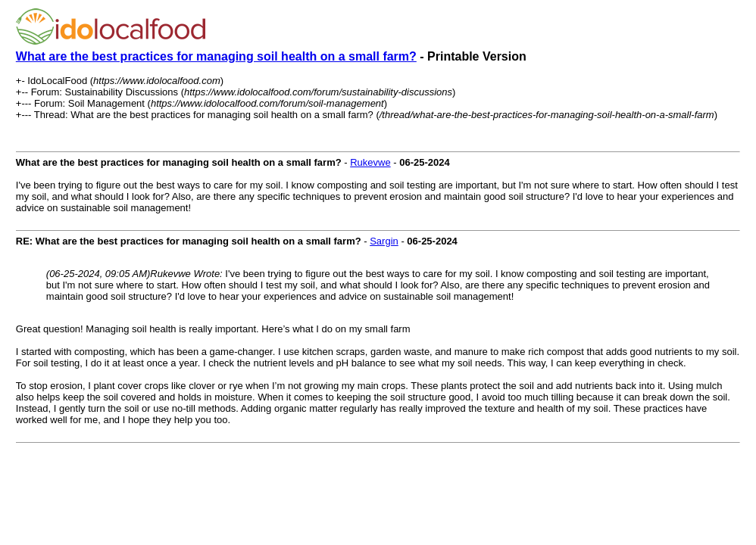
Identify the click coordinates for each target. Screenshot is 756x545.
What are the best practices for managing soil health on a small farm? (216, 56)
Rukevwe (370, 162)
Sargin (384, 241)
